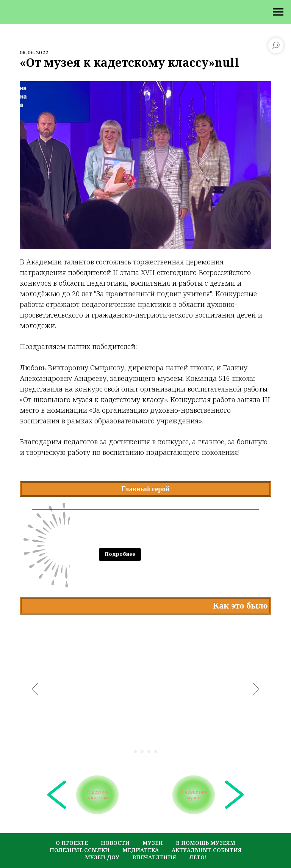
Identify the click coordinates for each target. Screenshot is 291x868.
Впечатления (154, 844)
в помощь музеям (206, 830)
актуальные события (207, 837)
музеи (153, 830)
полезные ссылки (80, 837)
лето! (198, 844)
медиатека (141, 837)
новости (115, 830)
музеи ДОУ (102, 844)
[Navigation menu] (278, 12)
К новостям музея (191, 789)
